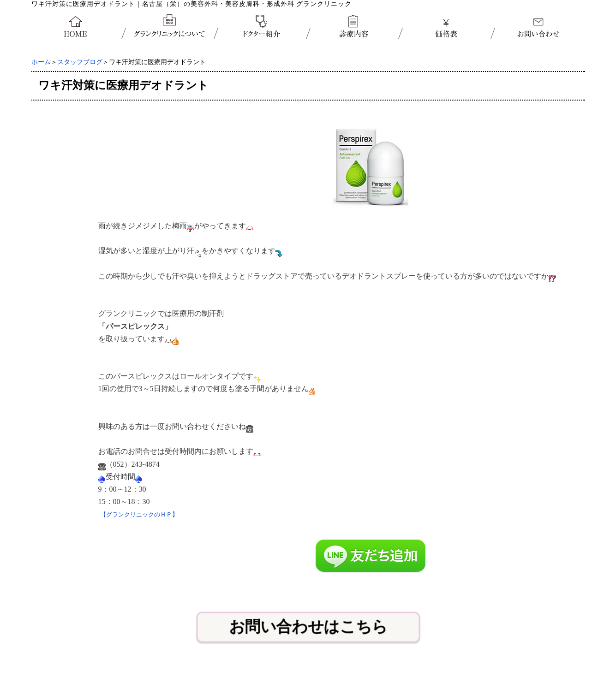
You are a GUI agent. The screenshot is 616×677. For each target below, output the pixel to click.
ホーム (41, 62)
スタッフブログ (80, 62)
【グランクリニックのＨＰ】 (139, 514)
